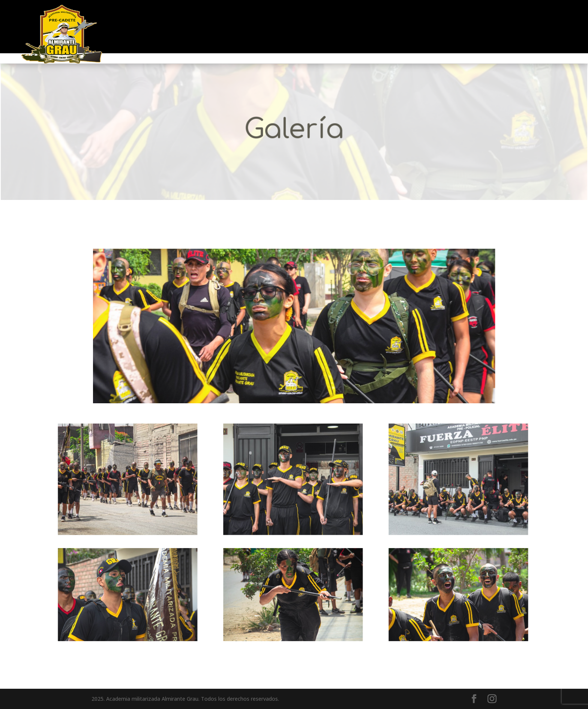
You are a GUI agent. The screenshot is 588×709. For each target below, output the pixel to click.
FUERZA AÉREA (268, 27)
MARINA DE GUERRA (186, 27)
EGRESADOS (470, 27)
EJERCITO (331, 27)
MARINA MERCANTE (401, 27)
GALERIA (518, 27)
